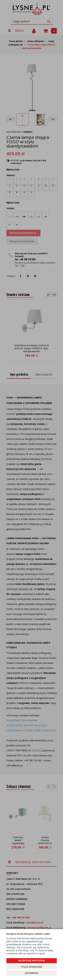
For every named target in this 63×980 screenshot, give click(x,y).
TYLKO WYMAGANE (31, 967)
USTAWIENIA (32, 973)
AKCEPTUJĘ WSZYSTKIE (31, 961)
